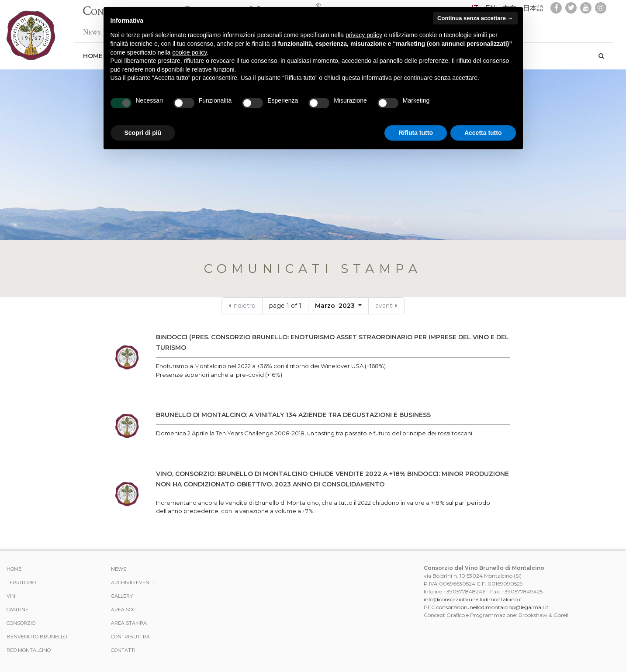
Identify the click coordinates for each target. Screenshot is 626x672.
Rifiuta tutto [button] (416, 133)
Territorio (21, 582)
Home (93, 52)
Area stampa (129, 623)
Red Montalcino (29, 650)
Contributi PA (130, 637)
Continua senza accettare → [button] (475, 18)
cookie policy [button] (189, 52)
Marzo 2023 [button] (336, 306)
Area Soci (124, 610)
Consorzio (21, 623)
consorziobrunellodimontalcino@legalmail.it (493, 607)
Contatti (123, 650)
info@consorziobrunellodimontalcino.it (473, 599)
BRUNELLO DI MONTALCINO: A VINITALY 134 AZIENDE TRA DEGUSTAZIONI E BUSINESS (293, 415)
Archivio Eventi (132, 582)
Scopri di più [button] (143, 133)
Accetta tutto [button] (483, 133)
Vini (12, 596)
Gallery (122, 596)
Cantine (17, 610)
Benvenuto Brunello (37, 637)
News (92, 28)
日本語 (533, 8)
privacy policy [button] (364, 35)
